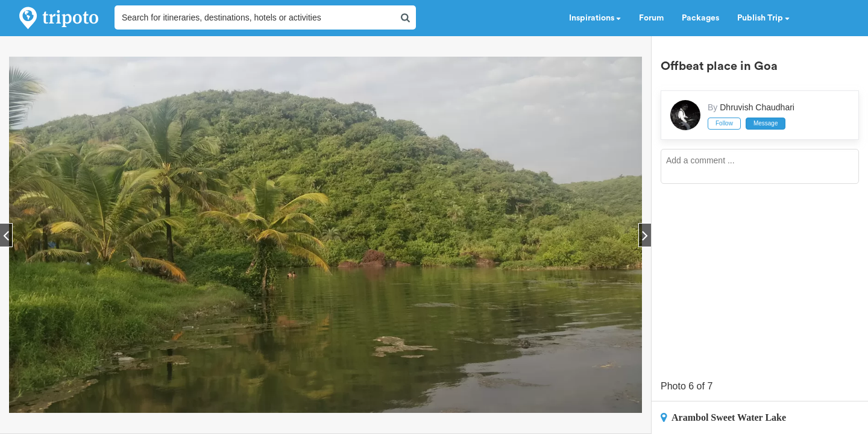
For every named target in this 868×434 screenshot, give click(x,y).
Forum (651, 18)
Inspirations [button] (595, 18)
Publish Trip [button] (763, 18)
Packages (700, 18)
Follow (724, 123)
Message (766, 123)
